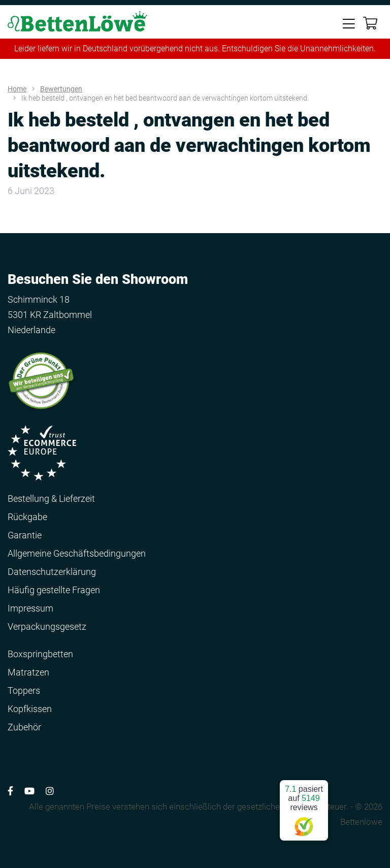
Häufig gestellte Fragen (54, 590)
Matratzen (28, 672)
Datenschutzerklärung (52, 572)
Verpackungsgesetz (47, 626)
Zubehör (24, 727)
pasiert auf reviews (304, 806)
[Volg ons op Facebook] (10, 791)
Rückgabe (27, 517)
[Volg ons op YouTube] (29, 791)
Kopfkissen (30, 709)
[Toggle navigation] (349, 23)
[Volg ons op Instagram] (50, 791)
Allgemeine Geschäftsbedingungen (77, 553)
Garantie (25, 535)
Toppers (24, 690)
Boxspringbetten (40, 654)
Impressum (30, 608)
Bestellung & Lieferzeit (51, 499)
